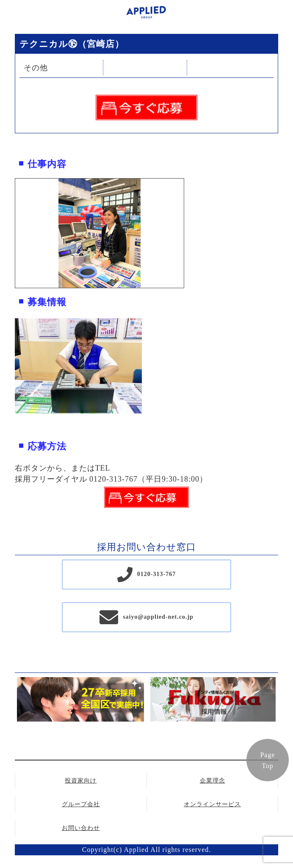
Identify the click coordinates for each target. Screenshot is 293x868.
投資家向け (81, 781)
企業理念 (213, 781)
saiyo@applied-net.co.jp (158, 617)
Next (190, 233)
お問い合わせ (81, 828)
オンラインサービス (212, 804)
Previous (9, 233)
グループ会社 (81, 804)
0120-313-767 (156, 574)
